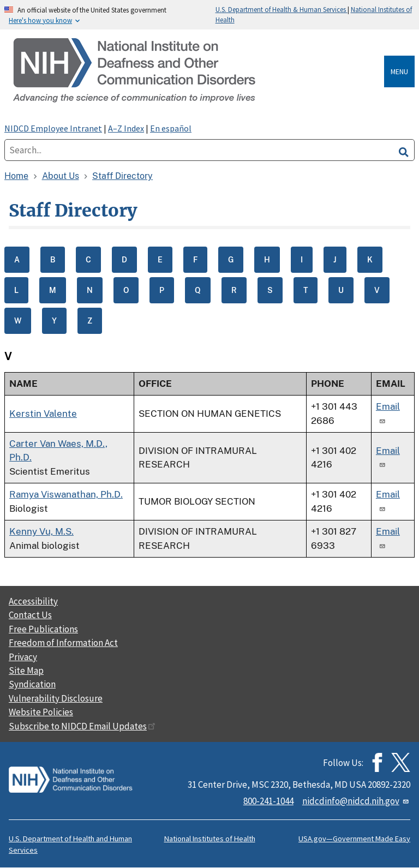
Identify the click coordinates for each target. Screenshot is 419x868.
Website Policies (41, 712)
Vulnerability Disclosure (56, 698)
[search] (404, 150)
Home (16, 176)
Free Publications (43, 629)
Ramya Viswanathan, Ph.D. (66, 494)
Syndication (32, 684)
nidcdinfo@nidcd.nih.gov (356, 801)
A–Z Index (126, 128)
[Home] (196, 71)
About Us (61, 176)
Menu (399, 71)
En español (171, 128)
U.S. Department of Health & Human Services (282, 9)
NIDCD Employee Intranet (53, 128)
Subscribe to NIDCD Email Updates (82, 726)
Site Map (26, 671)
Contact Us (30, 615)
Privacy (23, 657)
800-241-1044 (268, 801)
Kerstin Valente (43, 414)
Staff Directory (122, 176)
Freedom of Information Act (63, 643)
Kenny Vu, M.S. (41, 531)
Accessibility (33, 601)
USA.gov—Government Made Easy (354, 839)
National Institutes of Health (210, 839)
